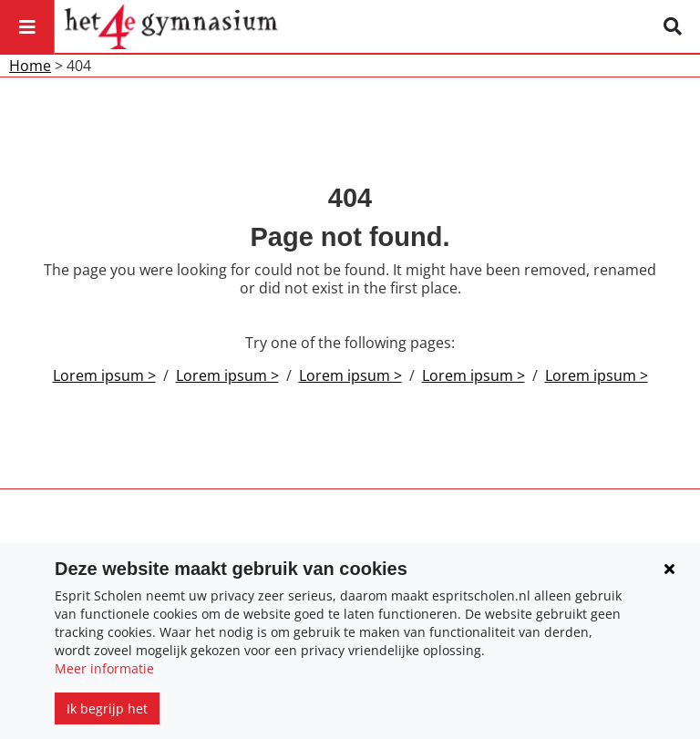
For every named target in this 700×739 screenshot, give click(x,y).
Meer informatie (104, 668)
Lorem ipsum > (104, 375)
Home (30, 66)
